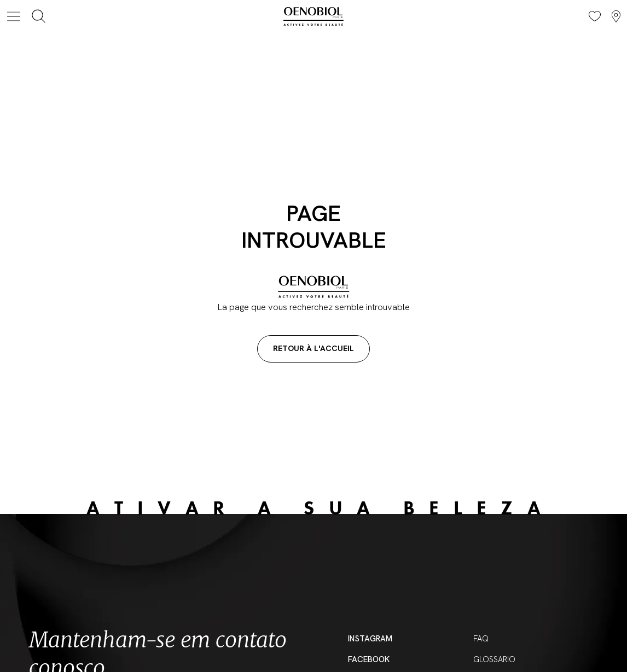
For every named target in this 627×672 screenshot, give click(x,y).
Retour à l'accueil (313, 348)
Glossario (494, 659)
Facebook (369, 659)
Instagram (370, 639)
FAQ (481, 639)
